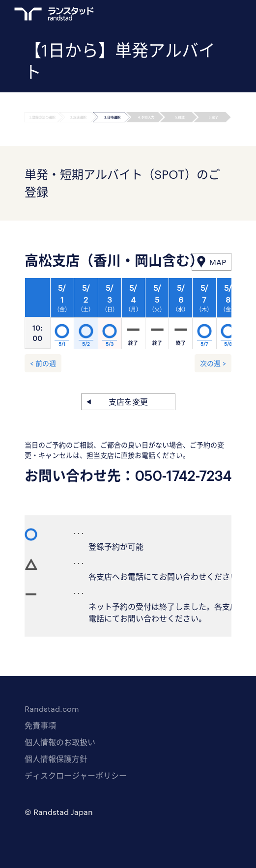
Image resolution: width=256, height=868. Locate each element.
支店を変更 (128, 402)
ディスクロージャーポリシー (76, 775)
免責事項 (40, 725)
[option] (134, 316)
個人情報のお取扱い (60, 742)
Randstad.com (52, 709)
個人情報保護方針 (56, 759)
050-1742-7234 (183, 476)
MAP (218, 262)
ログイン (207, 15)
